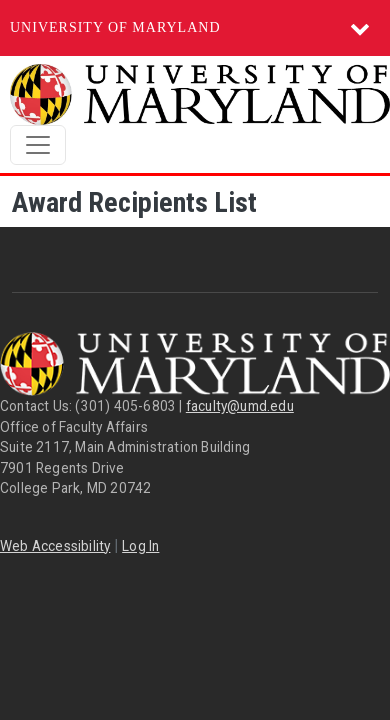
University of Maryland (115, 27)
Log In (140, 546)
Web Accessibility (55, 546)
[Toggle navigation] (38, 145)
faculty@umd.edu (240, 406)
